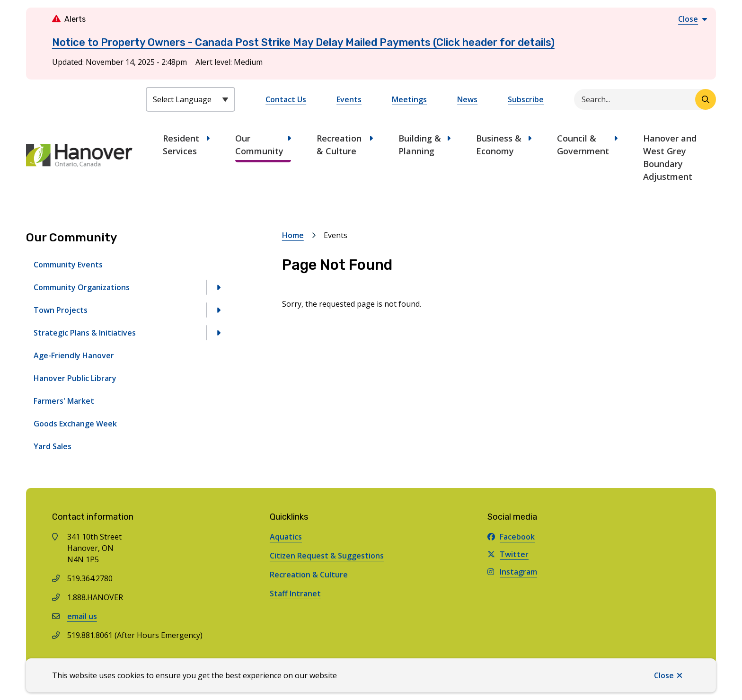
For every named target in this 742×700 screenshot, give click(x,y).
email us (82, 616)
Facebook (511, 537)
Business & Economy (499, 145)
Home (293, 235)
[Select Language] (190, 99)
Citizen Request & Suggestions (327, 556)
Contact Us (286, 99)
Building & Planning (420, 145)
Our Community (259, 145)
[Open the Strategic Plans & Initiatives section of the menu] (218, 333)
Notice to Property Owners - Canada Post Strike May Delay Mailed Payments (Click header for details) (303, 42)
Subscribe (526, 99)
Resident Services (181, 145)
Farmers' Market (64, 401)
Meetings (409, 99)
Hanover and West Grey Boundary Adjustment (670, 157)
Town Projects (61, 310)
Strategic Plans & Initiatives (85, 333)
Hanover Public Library (75, 378)
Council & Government (583, 145)
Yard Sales (53, 446)
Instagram (512, 572)
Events (349, 99)
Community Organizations (82, 287)
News (467, 99)
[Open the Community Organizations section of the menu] (218, 287)
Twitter (508, 554)
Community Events (68, 265)
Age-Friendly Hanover (74, 355)
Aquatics (286, 537)
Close (664, 675)
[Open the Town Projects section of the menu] (218, 310)
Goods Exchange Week (75, 424)
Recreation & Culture (339, 145)
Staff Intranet (295, 594)
